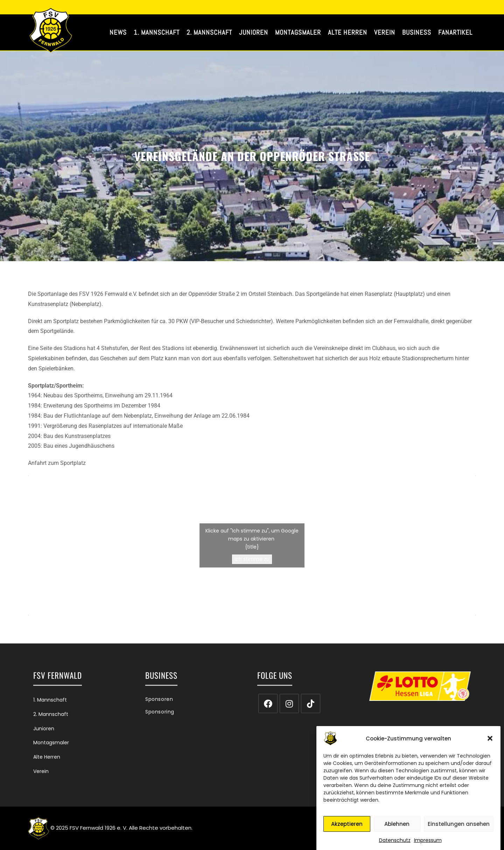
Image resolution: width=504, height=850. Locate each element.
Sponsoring (160, 712)
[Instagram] (289, 703)
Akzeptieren (347, 830)
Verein (41, 771)
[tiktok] (311, 703)
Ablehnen (397, 830)
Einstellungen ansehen (459, 830)
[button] (490, 745)
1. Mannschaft (50, 700)
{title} (252, 547)
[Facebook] (268, 703)
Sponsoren (159, 699)
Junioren (44, 729)
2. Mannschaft (51, 714)
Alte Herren (47, 757)
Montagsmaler (51, 743)
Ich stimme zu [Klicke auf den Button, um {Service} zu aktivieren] (252, 559)
